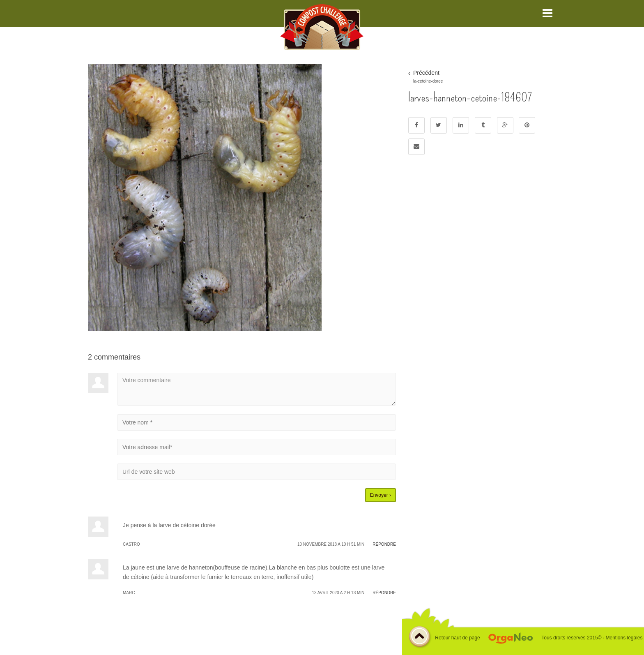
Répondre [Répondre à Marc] (384, 593)
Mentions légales (624, 638)
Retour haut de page (444, 638)
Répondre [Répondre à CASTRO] (384, 544)
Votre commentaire (256, 389)
